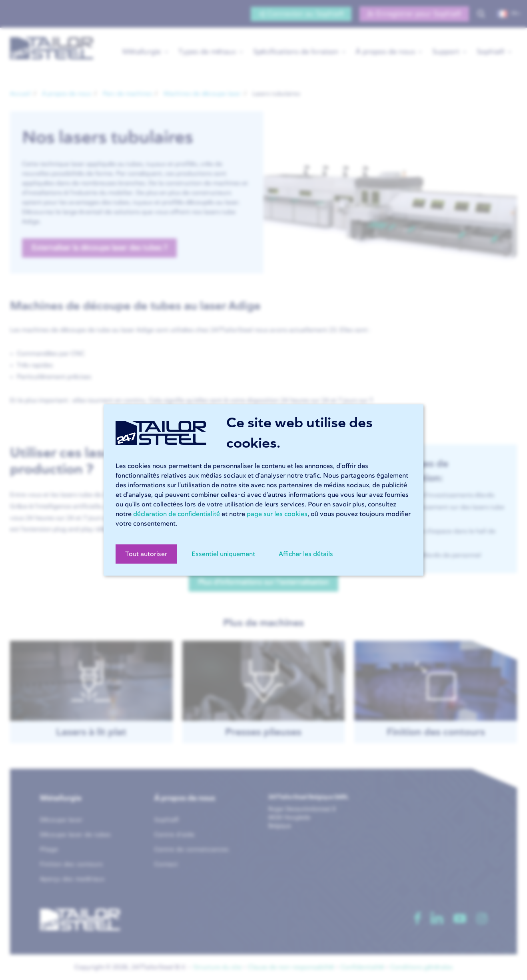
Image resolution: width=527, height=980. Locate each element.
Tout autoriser (146, 554)
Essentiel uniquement (223, 554)
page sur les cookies (277, 514)
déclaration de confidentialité (177, 514)
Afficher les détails (306, 554)
